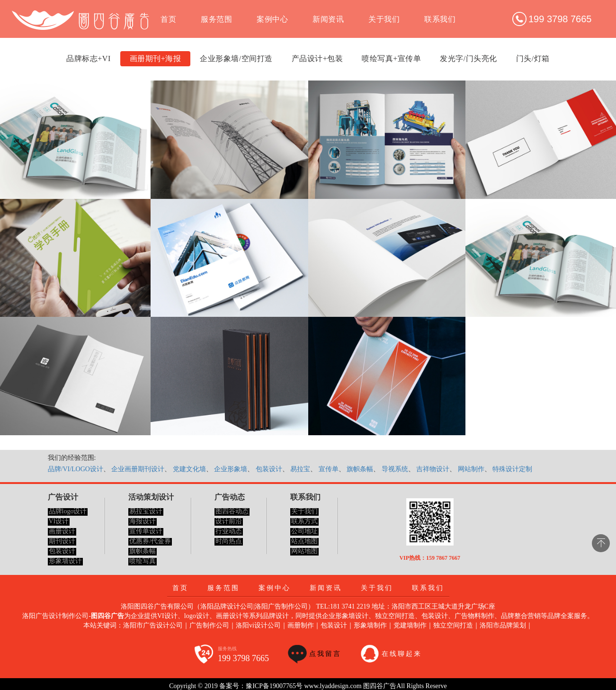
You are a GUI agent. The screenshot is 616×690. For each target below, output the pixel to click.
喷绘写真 (143, 561)
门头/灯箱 (533, 58)
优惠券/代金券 (150, 541)
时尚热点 (229, 541)
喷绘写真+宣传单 (391, 58)
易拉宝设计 (146, 511)
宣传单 (329, 469)
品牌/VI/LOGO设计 (76, 469)
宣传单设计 (146, 531)
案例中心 (272, 19)
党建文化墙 (189, 469)
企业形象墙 (231, 469)
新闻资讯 (328, 19)
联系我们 (440, 19)
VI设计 (59, 521)
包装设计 (269, 469)
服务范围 (216, 19)
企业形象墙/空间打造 (236, 58)
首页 (168, 19)
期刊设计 (62, 541)
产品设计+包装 (317, 58)
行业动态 (229, 531)
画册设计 (62, 531)
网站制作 (471, 469)
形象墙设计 (65, 561)
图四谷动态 (232, 511)
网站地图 (304, 551)
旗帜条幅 (360, 469)
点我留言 (325, 654)
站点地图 (304, 541)
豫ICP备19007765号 (274, 686)
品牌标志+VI (88, 58)
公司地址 (304, 531)
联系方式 (304, 521)
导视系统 (395, 469)
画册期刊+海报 (156, 58)
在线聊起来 (402, 654)
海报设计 (143, 521)
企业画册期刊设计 (138, 469)
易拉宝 (300, 469)
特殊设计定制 (512, 469)
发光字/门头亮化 (468, 58)
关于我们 (384, 19)
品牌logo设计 (68, 511)
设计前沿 (229, 521)
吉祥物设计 (433, 469)
